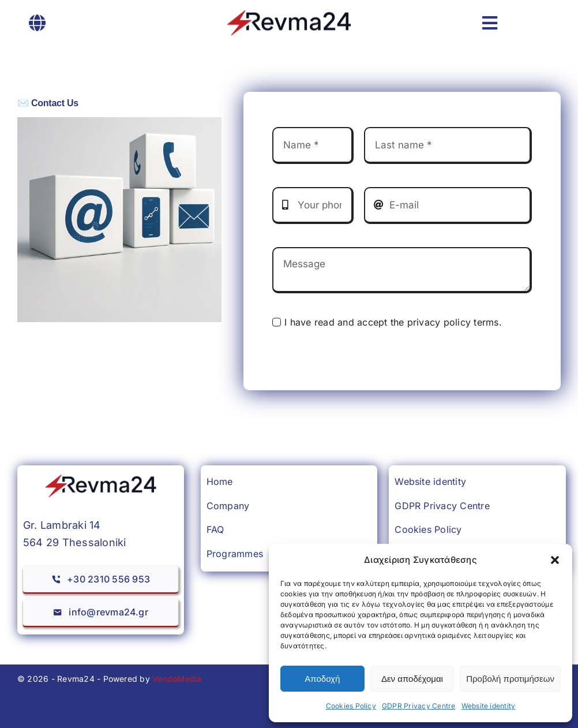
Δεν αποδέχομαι (412, 679)
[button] (555, 560)
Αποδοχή (322, 679)
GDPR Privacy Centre (419, 706)
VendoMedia (177, 679)
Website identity (489, 706)
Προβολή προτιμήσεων (510, 679)
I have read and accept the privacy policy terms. (393, 322)
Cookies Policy (351, 706)
